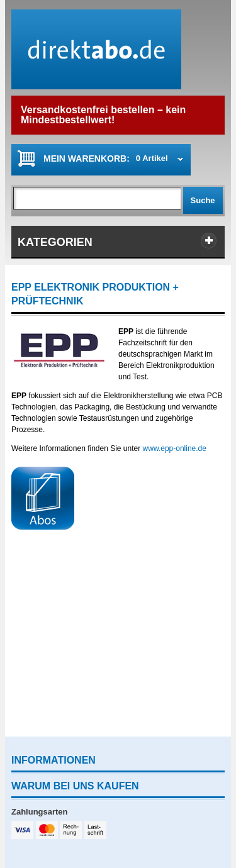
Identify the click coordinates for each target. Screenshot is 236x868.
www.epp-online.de (175, 448)
